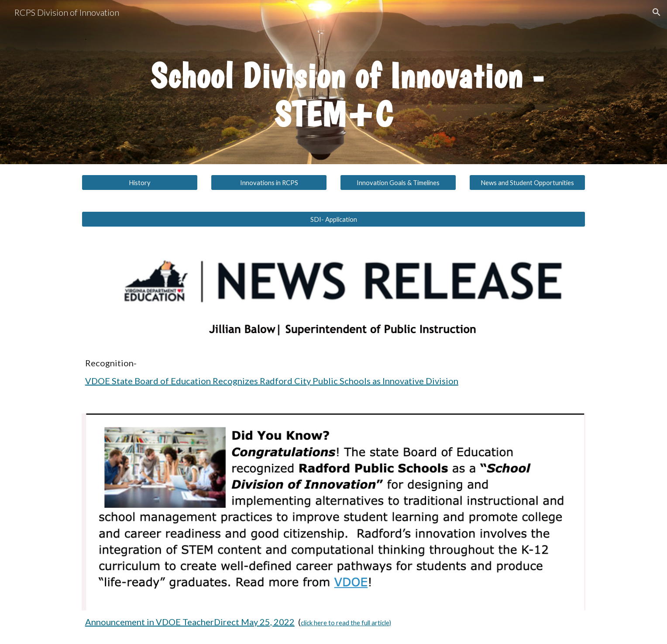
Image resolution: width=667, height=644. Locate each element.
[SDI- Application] (333, 219)
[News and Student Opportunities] (527, 183)
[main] (333, 38)
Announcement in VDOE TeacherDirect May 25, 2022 (190, 622)
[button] (657, 12)
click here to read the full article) (346, 623)
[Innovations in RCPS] (269, 183)
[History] (140, 183)
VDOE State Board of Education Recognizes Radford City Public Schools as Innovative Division (272, 381)
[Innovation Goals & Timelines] (398, 183)
